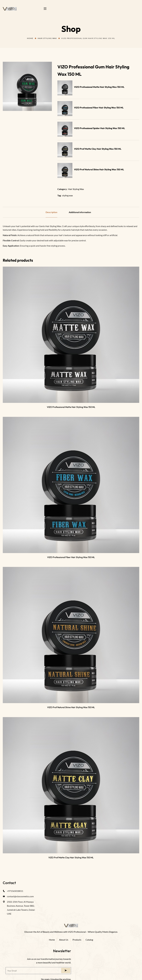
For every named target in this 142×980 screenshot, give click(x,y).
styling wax (67, 195)
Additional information (80, 212)
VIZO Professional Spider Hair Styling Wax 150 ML (99, 128)
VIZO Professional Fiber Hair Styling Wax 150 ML (99, 108)
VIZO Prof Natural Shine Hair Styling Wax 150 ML (99, 169)
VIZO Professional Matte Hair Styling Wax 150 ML (99, 87)
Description (51, 212)
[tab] (51, 212)
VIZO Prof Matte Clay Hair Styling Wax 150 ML (98, 149)
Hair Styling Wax (47, 38)
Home (30, 38)
